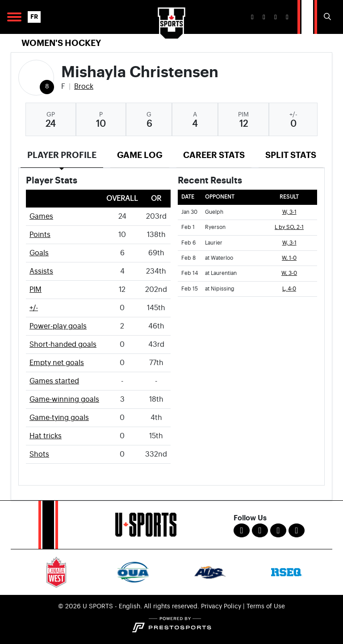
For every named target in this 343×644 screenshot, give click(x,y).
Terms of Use (266, 607)
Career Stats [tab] (214, 155)
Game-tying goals (59, 418)
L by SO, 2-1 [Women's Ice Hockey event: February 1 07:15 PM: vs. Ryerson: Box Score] (289, 227)
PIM (36, 290)
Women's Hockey (61, 43)
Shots (39, 454)
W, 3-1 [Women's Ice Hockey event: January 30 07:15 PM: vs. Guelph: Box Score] (289, 212)
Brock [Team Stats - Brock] (84, 87)
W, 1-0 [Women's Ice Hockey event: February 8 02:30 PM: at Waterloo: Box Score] (289, 258)
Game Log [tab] (140, 155)
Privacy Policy (221, 607)
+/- (34, 308)
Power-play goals (58, 326)
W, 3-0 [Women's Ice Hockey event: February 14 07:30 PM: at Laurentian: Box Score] (289, 273)
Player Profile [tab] (62, 155)
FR (34, 17)
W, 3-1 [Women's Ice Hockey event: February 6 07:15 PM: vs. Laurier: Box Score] (289, 243)
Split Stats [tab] (291, 155)
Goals (39, 253)
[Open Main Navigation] (14, 17)
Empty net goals (57, 363)
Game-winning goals (64, 399)
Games (41, 216)
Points (40, 235)
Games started (54, 381)
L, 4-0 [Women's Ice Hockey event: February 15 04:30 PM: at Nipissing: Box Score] (289, 289)
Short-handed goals (63, 345)
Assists (41, 271)
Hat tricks (46, 436)
